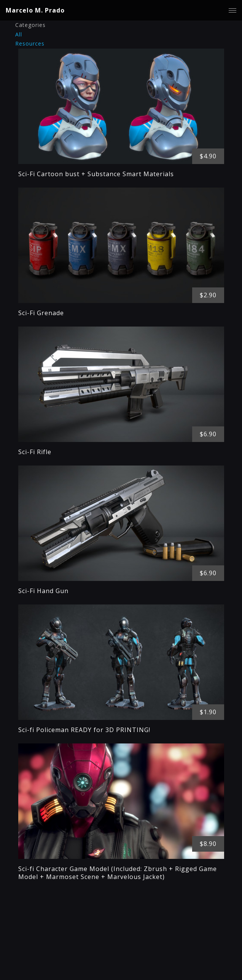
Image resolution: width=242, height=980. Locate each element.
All (19, 34)
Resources (30, 43)
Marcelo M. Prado (35, 10)
